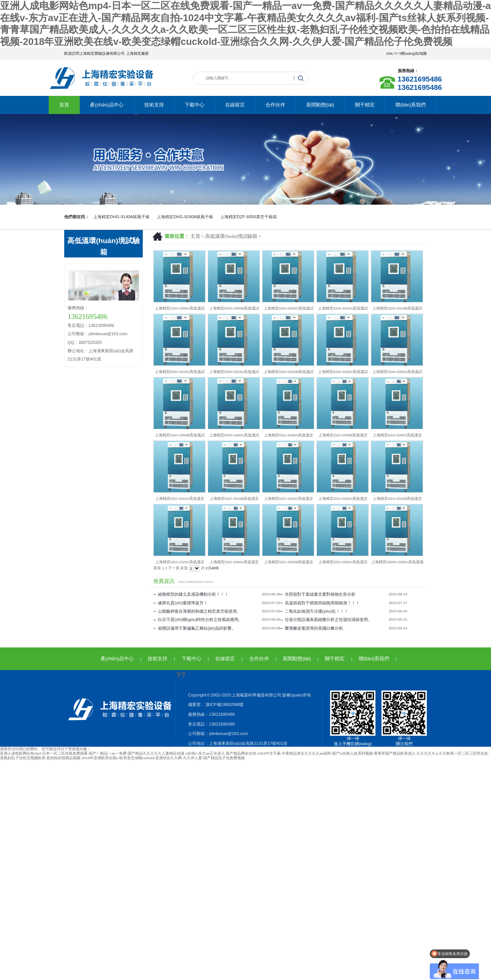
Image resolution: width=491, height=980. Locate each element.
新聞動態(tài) (320, 105)
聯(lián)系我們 (411, 105)
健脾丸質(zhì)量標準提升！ (181, 603)
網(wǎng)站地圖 (414, 53)
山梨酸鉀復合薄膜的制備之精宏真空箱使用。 (197, 611)
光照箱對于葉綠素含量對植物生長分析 (318, 594)
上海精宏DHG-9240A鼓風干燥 (185, 217)
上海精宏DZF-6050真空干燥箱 (248, 217)
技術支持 (154, 105)
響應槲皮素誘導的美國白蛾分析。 (314, 628)
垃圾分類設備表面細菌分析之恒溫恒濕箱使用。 (326, 619)
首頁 (64, 105)
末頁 (184, 568)
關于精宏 (365, 105)
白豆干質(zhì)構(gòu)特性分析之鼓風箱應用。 (198, 619)
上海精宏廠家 (137, 53)
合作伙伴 (275, 105)
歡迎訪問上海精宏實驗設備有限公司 (94, 53)
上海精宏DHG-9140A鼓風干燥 (121, 217)
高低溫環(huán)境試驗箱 (231, 236)
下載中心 (195, 105)
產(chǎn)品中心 (107, 105)
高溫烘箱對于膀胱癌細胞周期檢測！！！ (320, 603)
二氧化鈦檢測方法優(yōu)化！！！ (314, 611)
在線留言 (235, 105)
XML (390, 53)
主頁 (195, 236)
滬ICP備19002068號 (224, 704)
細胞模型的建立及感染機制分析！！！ (191, 594)
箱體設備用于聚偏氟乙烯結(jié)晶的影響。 (195, 628)
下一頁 (174, 568)
